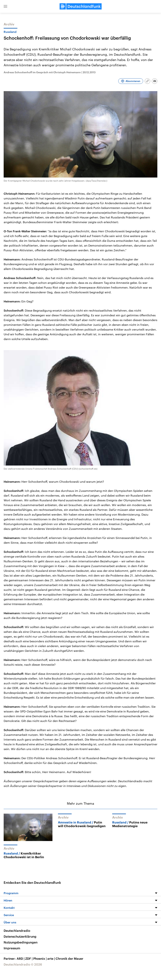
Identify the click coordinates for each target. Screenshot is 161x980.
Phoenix (40, 958)
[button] (5, 6)
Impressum (12, 948)
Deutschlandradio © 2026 (23, 964)
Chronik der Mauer (69, 958)
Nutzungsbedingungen (21, 942)
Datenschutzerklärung (20, 936)
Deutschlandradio (17, 931)
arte (51, 958)
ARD (21, 958)
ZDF (29, 958)
